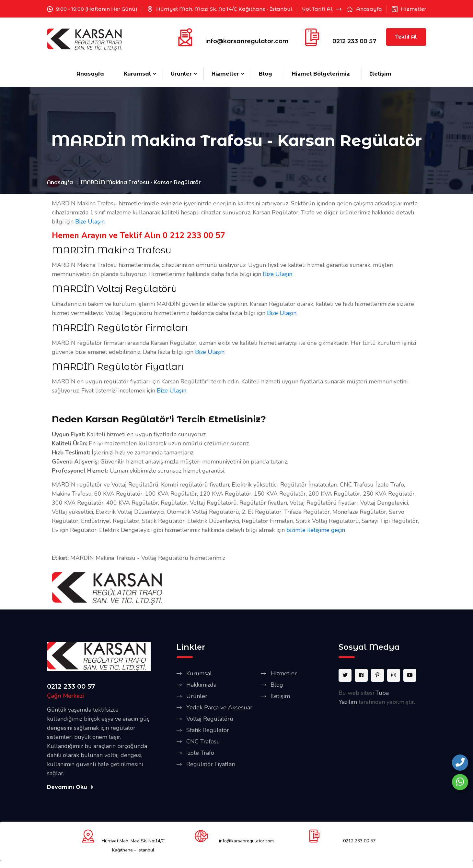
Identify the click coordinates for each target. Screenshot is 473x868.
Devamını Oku (70, 787)
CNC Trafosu (203, 741)
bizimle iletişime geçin (316, 530)
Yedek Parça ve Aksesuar (219, 707)
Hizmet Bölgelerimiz (321, 74)
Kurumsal (137, 74)
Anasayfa (369, 9)
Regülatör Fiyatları (211, 764)
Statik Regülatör (208, 730)
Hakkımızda (201, 685)
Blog (265, 74)
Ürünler (181, 74)
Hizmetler (413, 9)
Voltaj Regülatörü (210, 719)
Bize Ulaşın (90, 222)
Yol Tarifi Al (322, 9)
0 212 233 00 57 (194, 235)
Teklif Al (406, 37)
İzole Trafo (200, 753)
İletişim (381, 74)
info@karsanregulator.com (247, 41)
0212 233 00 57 (354, 41)
